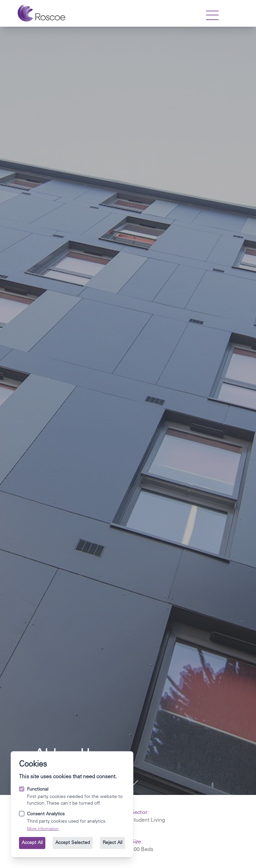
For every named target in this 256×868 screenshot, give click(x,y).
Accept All (32, 843)
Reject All (112, 843)
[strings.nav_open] (212, 15)
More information (43, 829)
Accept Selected (73, 843)
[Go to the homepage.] (41, 13)
